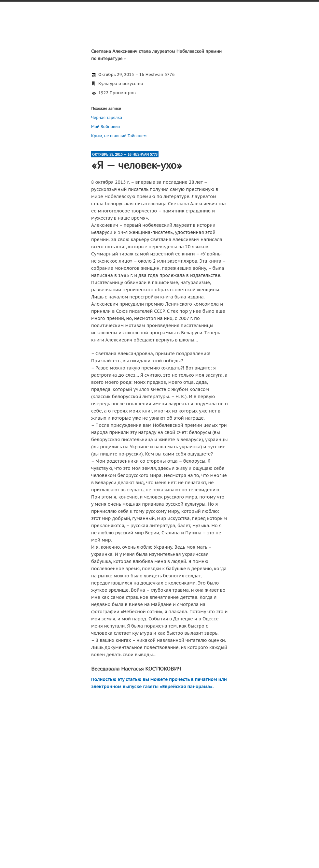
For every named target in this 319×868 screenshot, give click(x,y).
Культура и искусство (121, 84)
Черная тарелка (107, 117)
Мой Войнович (105, 127)
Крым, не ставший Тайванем (119, 136)
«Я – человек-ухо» (137, 165)
